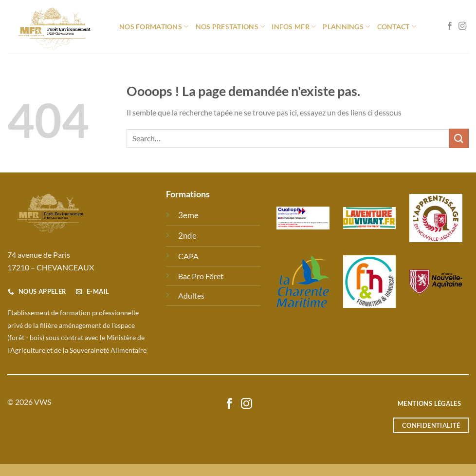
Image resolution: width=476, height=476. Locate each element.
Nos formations (154, 27)
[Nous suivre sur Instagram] (462, 26)
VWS (43, 402)
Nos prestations (230, 27)
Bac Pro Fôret (201, 276)
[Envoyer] (459, 138)
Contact (397, 27)
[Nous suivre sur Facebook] (450, 26)
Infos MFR (294, 27)
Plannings (346, 27)
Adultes (191, 295)
